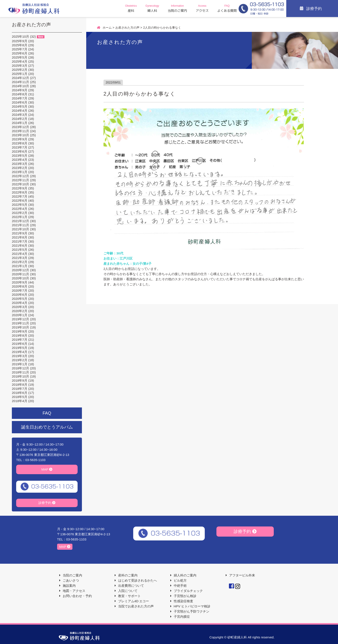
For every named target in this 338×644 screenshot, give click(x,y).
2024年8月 (20, 94)
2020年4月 (20, 303)
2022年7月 (20, 196)
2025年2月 (20, 70)
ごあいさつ (71, 580)
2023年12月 (20, 127)
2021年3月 (20, 258)
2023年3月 (20, 164)
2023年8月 (20, 143)
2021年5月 (20, 250)
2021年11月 (20, 225)
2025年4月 (20, 61)
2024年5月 (20, 106)
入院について (128, 591)
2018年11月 (20, 372)
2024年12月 (20, 78)
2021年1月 (20, 266)
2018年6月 (20, 393)
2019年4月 (20, 352)
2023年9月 (20, 139)
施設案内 (69, 586)
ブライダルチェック (188, 591)
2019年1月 (20, 364)
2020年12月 (20, 270)
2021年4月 (20, 254)
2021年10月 (20, 229)
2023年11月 (20, 131)
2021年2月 (20, 262)
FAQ (47, 413)
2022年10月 (20, 184)
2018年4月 (20, 401)
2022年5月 (20, 205)
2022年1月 (20, 217)
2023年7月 (20, 147)
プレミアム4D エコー (134, 601)
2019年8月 (20, 335)
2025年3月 (20, 66)
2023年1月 (20, 172)
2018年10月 (20, 376)
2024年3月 (20, 115)
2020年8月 (20, 286)
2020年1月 (20, 315)
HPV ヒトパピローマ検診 (192, 606)
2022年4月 (20, 209)
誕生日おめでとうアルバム (47, 427)
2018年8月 (20, 385)
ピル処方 (180, 580)
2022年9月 (20, 188)
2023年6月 (20, 151)
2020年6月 (20, 295)
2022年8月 (20, 192)
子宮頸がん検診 (185, 596)
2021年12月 (20, 221)
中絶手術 (180, 586)
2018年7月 (20, 389)
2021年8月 (20, 237)
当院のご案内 (72, 575)
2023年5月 (20, 156)
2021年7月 (20, 241)
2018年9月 (20, 380)
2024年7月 (20, 98)
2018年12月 (20, 368)
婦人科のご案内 (185, 575)
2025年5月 (20, 57)
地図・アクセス (74, 591)
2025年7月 (20, 49)
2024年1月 (20, 123)
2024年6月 (20, 102)
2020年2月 (20, 311)
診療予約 (47, 503)
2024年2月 (20, 119)
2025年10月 (20, 36)
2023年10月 (20, 135)
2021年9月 (20, 233)
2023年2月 (20, 168)
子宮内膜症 (182, 617)
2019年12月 (20, 319)
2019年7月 (20, 340)
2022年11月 (20, 180)
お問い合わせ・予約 (77, 596)
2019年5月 (20, 348)
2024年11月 (20, 82)
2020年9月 (20, 282)
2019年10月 (20, 327)
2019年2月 (20, 360)
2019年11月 (20, 323)
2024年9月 (20, 90)
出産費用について (131, 586)
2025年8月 (20, 45)
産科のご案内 (128, 575)
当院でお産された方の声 (136, 606)
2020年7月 (20, 290)
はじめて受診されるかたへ (138, 580)
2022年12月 (20, 176)
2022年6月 (20, 200)
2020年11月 (20, 274)
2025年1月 (20, 74)
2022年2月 (20, 213)
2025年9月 (20, 41)
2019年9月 (20, 331)
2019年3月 (20, 356)
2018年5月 (20, 397)
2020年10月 (20, 278)
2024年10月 (20, 86)
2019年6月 (20, 344)
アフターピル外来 (242, 575)
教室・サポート (129, 596)
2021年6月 (20, 245)
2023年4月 (20, 160)
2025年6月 (20, 53)
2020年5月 (20, 299)
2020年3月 (20, 307)
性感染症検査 (183, 601)
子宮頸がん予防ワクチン (192, 611)
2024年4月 (20, 111)
